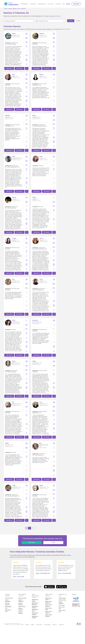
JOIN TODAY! (32, 543)
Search (10, 9)
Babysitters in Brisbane (35, 607)
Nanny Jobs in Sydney (49, 599)
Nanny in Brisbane (21, 604)
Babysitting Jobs (42, 4)
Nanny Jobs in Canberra (49, 612)
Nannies (15, 9)
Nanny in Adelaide (21, 613)
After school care (62, 608)
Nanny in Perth (22, 607)
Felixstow (23, 9)
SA (19, 9)
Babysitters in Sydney (35, 600)
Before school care (62, 611)
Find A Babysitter (24, 4)
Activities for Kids (8, 611)
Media (33, 625)
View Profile (9, 68)
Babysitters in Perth (35, 610)
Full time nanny (62, 598)
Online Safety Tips (8, 607)
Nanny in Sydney (22, 598)
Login (68, 4)
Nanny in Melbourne (21, 601)
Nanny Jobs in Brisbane (49, 606)
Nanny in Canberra (21, 609)
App (22, 625)
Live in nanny (62, 605)
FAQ (64, 4)
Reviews (27, 625)
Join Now (76, 4)
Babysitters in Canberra (35, 614)
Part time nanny (62, 600)
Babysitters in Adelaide (35, 617)
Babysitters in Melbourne (35, 604)
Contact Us (58, 4)
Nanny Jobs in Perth (49, 609)
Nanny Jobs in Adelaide (49, 616)
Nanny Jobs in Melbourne (49, 602)
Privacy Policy (47, 625)
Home (6, 9)
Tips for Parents (9, 598)
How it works (51, 4)
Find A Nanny (33, 4)
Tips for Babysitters (8, 601)
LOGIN (53, 543)
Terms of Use (39, 625)
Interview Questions (8, 604)
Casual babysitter (61, 603)
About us (55, 625)
